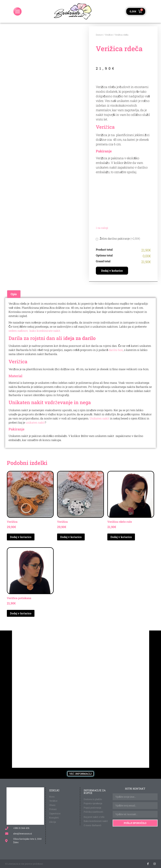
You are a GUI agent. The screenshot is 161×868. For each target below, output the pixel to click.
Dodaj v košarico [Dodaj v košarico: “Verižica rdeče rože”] (121, 537)
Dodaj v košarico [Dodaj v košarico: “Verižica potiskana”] (21, 613)
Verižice (109, 35)
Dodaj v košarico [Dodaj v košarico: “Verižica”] (21, 537)
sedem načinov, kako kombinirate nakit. (35, 331)
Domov (99, 35)
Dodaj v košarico (112, 271)
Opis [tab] (14, 294)
